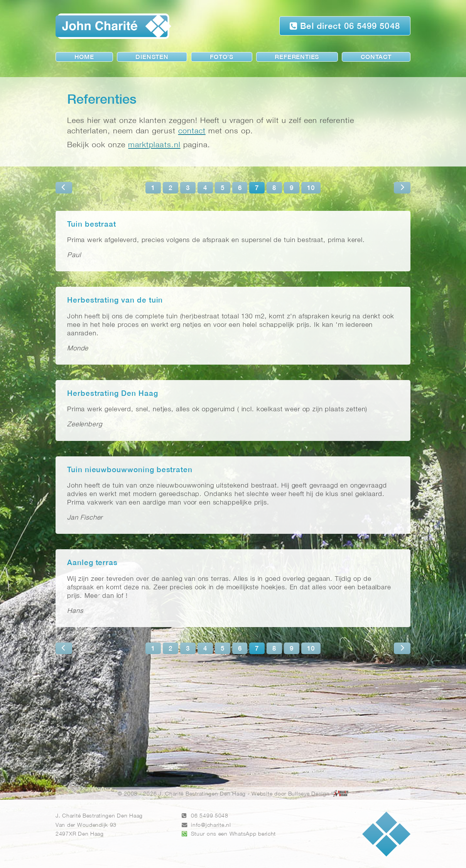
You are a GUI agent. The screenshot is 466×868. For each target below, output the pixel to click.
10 (311, 188)
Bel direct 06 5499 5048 (345, 26)
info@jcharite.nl (211, 825)
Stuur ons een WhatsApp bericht (234, 834)
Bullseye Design (309, 794)
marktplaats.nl (154, 145)
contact (192, 131)
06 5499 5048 (210, 816)
